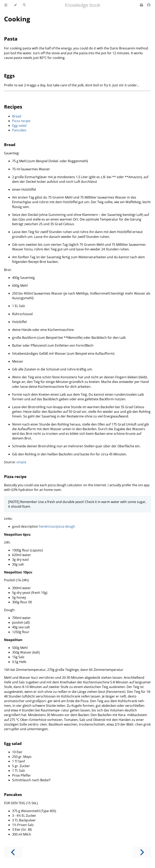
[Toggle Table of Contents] (6, 5)
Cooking (17, 19)
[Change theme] (15, 5)
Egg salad (19, 125)
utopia (21, 462)
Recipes (13, 107)
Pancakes (19, 130)
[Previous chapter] (13, 852)
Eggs (9, 76)
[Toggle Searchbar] (24, 5)
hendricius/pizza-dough (57, 526)
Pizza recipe (21, 121)
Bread (17, 116)
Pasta (11, 39)
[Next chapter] (142, 852)
